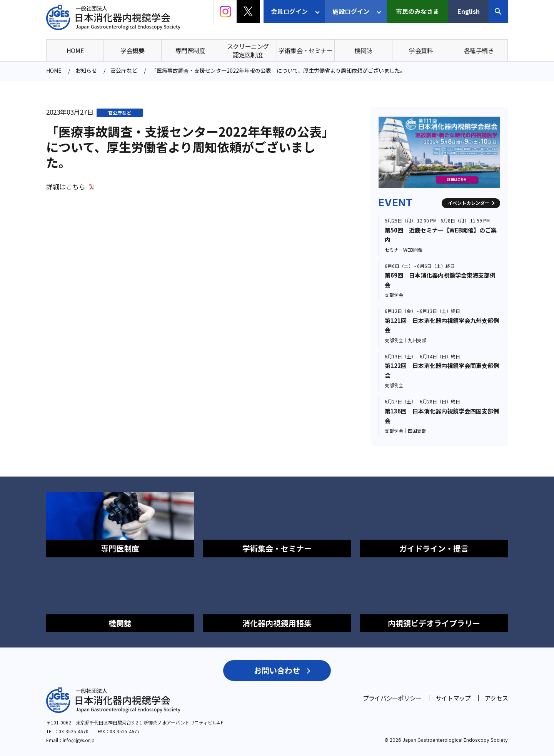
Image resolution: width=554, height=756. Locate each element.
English (469, 11)
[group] (439, 152)
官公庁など (120, 113)
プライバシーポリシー (392, 698)
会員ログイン (289, 11)
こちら (76, 187)
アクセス (496, 698)
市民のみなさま (417, 11)
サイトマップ (453, 698)
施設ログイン (351, 11)
